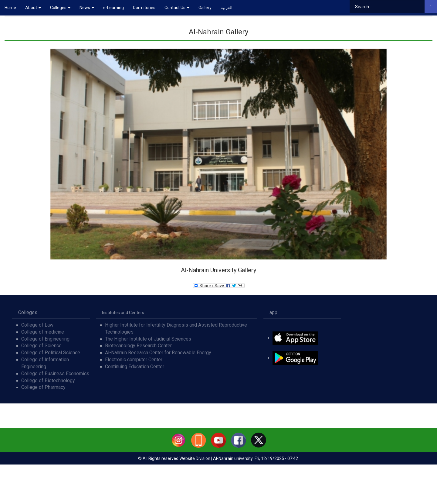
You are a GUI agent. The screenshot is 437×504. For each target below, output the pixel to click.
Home (10, 8)
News (87, 8)
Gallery (205, 8)
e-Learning (113, 8)
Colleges (60, 8)
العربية (227, 8)
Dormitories (144, 8)
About (33, 8)
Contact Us (177, 8)
